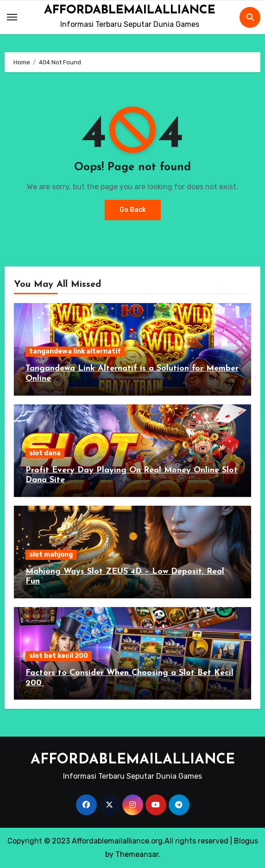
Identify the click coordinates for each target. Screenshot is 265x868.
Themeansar (137, 854)
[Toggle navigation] (12, 17)
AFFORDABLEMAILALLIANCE (130, 10)
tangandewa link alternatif (75, 351)
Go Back (133, 210)
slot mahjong (51, 555)
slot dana (45, 453)
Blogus (246, 841)
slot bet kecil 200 (59, 656)
